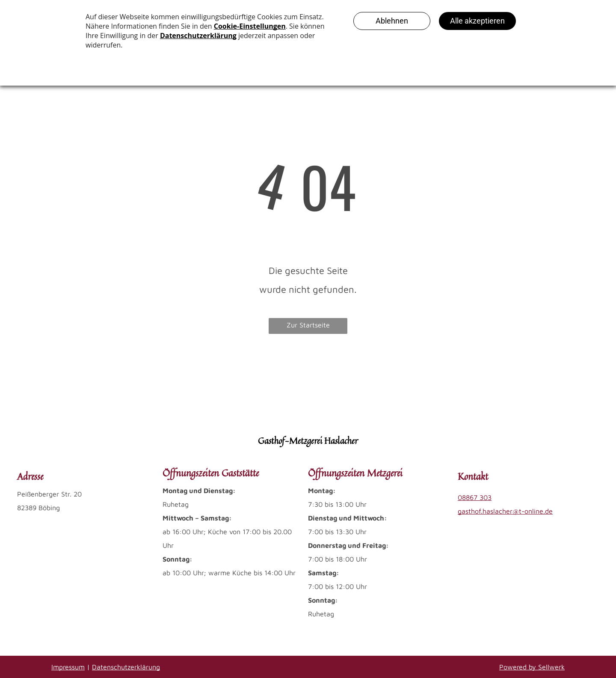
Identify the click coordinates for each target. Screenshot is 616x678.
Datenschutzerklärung (126, 667)
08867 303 (475, 497)
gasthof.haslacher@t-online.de (505, 511)
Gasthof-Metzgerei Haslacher (308, 441)
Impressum (68, 667)
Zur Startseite (308, 325)
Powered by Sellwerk (532, 667)
